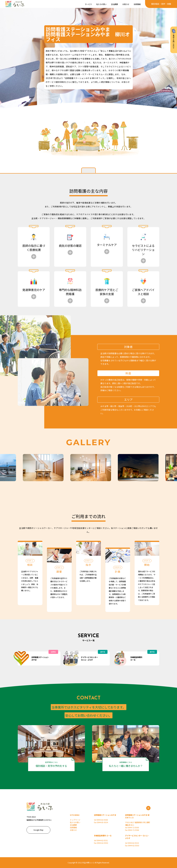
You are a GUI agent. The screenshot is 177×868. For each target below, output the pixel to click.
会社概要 (73, 825)
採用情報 (73, 828)
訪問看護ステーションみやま (105, 815)
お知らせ (73, 830)
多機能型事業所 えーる (103, 836)
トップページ (75, 820)
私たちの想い (75, 822)
